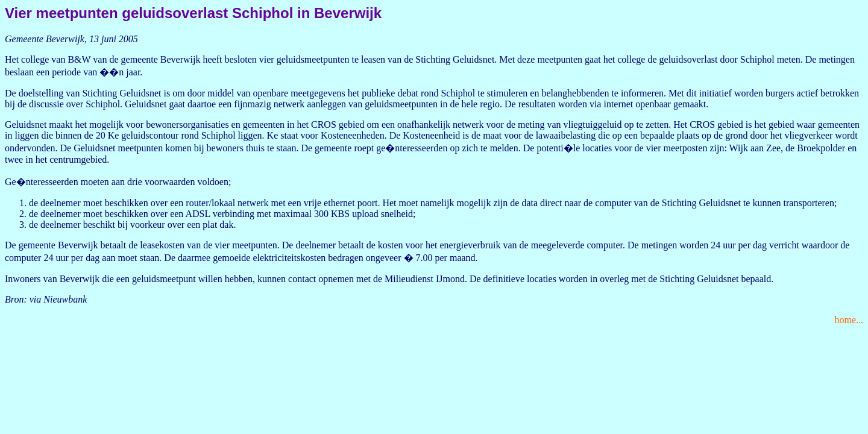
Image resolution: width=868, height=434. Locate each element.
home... (849, 320)
